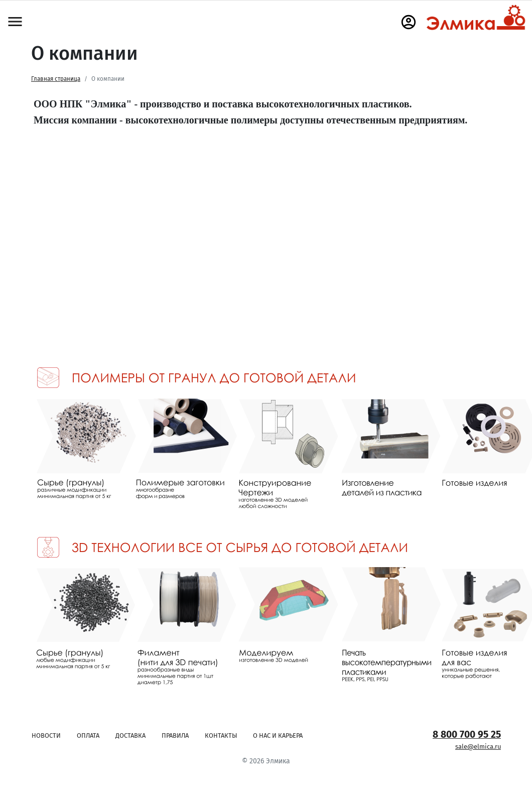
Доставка (130, 735)
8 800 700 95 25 (467, 734)
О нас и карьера (278, 735)
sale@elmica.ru (478, 747)
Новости (46, 735)
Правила (175, 735)
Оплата (88, 735)
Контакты (221, 735)
